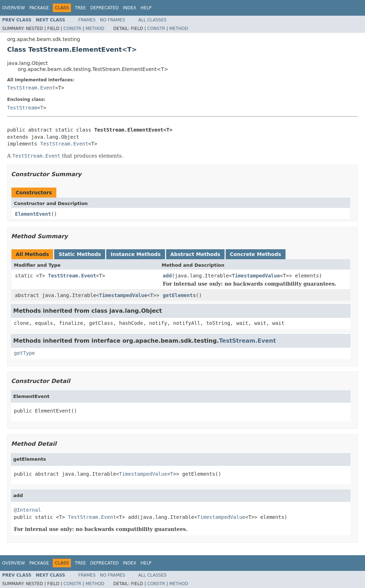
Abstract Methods (195, 254)
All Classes (152, 20)
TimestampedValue (256, 276)
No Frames (112, 20)
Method (95, 29)
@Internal (27, 510)
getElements (179, 295)
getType (24, 353)
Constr (72, 29)
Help (146, 8)
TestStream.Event (31, 88)
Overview (14, 8)
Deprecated (104, 8)
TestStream (22, 108)
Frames (87, 20)
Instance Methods (135, 254)
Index (130, 8)
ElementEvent (33, 214)
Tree (80, 8)
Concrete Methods (256, 254)
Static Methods (80, 254)
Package (39, 8)
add (167, 276)
